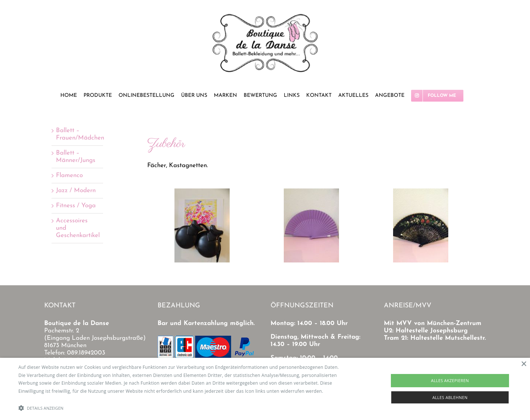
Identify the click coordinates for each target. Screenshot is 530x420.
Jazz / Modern (76, 190)
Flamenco (69, 175)
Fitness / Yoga (76, 206)
